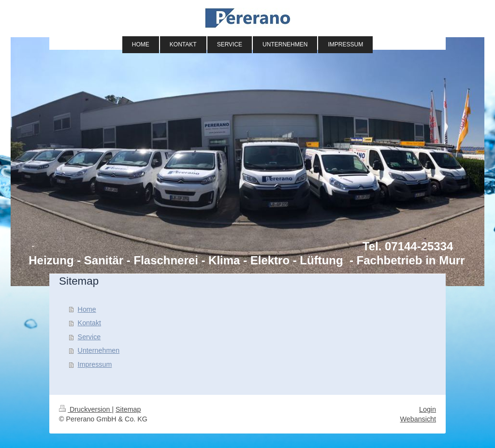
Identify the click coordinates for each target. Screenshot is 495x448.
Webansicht (418, 419)
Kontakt (89, 323)
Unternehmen (99, 350)
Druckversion (85, 409)
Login (428, 409)
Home (87, 309)
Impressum (95, 364)
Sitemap (128, 409)
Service (89, 337)
